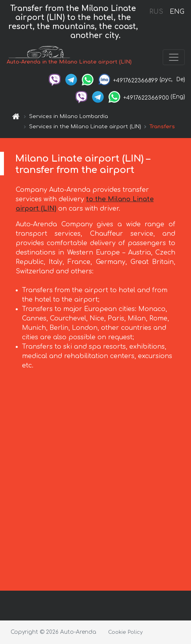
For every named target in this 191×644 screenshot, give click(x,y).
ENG (177, 12)
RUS (156, 12)
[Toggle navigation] (174, 57)
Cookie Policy (125, 632)
